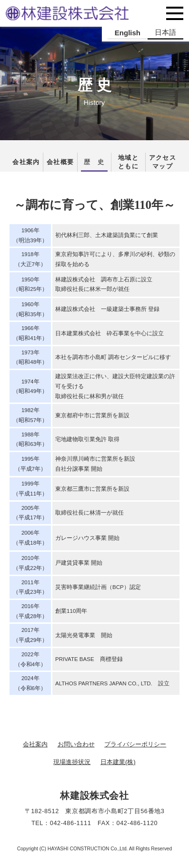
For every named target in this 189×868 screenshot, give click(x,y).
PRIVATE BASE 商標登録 (89, 659)
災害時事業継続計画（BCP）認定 (98, 587)
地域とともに (128, 162)
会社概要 (60, 162)
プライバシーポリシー (135, 744)
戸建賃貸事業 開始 (79, 563)
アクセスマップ (163, 162)
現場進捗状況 (72, 762)
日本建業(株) (118, 762)
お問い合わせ (76, 744)
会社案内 (26, 162)
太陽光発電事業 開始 (84, 635)
